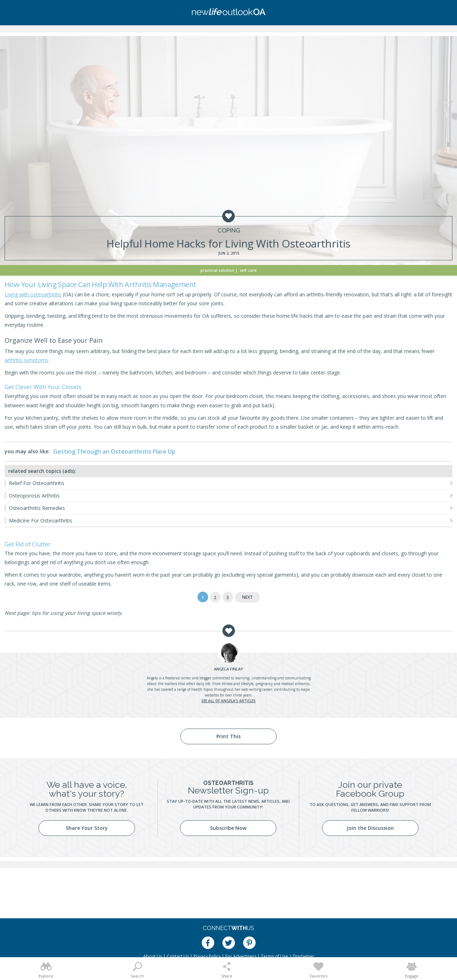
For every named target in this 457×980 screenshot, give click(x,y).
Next (247, 597)
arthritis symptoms (26, 360)
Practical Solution (217, 270)
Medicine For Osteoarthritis (41, 520)
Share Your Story (87, 828)
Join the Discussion (370, 828)
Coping (229, 231)
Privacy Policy (207, 956)
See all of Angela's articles (228, 701)
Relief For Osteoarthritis (37, 483)
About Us (153, 956)
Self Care (248, 270)
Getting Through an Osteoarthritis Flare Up (114, 451)
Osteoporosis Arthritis (34, 496)
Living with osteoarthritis (33, 294)
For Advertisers (241, 956)
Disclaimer (303, 956)
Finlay (228, 669)
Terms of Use (275, 956)
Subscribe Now (228, 828)
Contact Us (178, 956)
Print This (228, 736)
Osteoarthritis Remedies (37, 508)
